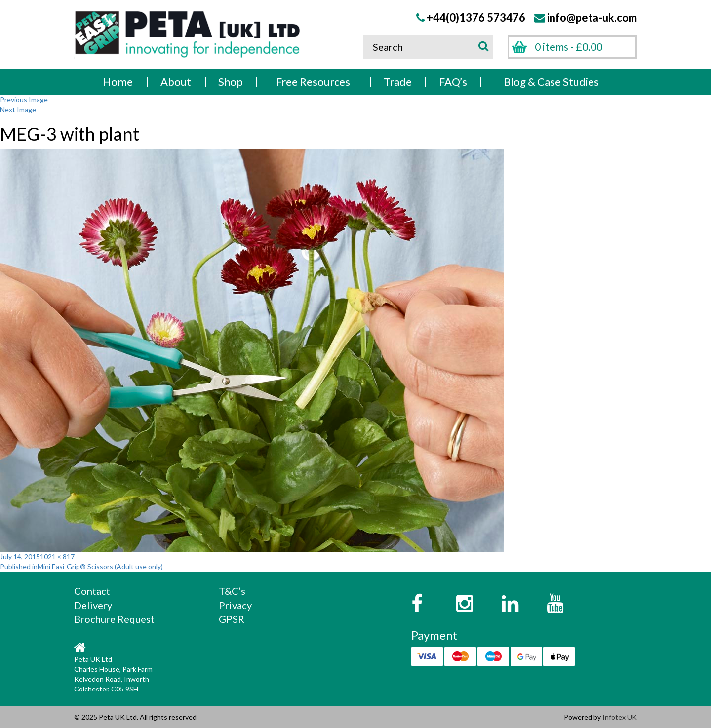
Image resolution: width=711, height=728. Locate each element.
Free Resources (313, 82)
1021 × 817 (57, 556)
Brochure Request (114, 619)
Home (118, 82)
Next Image (18, 109)
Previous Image (24, 99)
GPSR (232, 619)
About (176, 82)
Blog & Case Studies (551, 82)
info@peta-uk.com (592, 18)
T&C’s (232, 591)
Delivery (93, 605)
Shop (231, 82)
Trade (398, 82)
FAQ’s (453, 82)
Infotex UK (620, 717)
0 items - (569, 47)
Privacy (235, 605)
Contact (92, 591)
